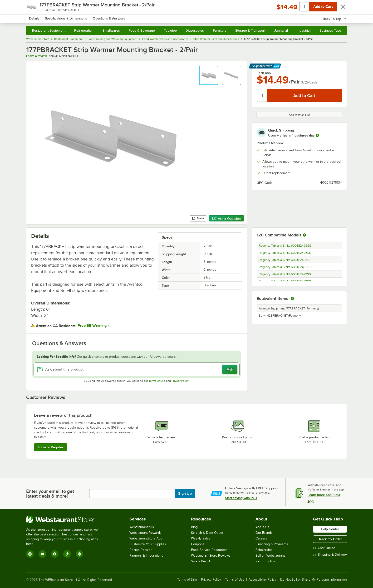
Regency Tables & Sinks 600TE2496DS (285, 260)
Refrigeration (84, 30)
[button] (209, 75)
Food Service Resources (209, 550)
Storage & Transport (250, 30)
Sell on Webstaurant (270, 556)
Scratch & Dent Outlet (207, 533)
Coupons (198, 544)
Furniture (220, 30)
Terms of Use (157, 381)
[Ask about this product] (137, 369)
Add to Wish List (299, 115)
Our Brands (264, 533)
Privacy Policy (180, 381)
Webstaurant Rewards (145, 533)
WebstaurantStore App (146, 538)
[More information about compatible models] (304, 235)
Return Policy (265, 561)
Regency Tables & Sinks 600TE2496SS (285, 246)
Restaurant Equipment (49, 30)
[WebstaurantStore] (65, 520)
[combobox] (180, 17)
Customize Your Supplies (148, 544)
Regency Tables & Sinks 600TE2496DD (285, 267)
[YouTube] (42, 554)
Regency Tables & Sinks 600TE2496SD (285, 253)
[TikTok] (67, 554)
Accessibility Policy (262, 580)
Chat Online (324, 548)
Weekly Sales (201, 538)
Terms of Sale (187, 580)
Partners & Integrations (146, 556)
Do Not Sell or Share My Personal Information (314, 580)
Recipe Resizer (141, 550)
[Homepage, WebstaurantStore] (66, 17)
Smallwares (111, 30)
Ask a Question (226, 219)
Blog (194, 527)
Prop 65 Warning (92, 326)
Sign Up (185, 494)
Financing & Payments (272, 544)
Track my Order (330, 539)
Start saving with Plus (241, 498)
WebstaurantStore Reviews (211, 556)
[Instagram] (30, 554)
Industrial (304, 30)
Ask (230, 369)
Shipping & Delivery (330, 555)
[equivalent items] (292, 299)
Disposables (195, 30)
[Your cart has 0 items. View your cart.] (339, 17)
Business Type (330, 30)
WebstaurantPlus (142, 527)
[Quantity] (262, 95)
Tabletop (170, 30)
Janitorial (281, 30)
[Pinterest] (79, 554)
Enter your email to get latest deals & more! (50, 494)
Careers (261, 538)
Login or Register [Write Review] (51, 447)
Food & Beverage (142, 30)
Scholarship (264, 550)
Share (198, 218)
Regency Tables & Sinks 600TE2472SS (285, 274)
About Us (262, 527)
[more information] (317, 135)
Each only (264, 73)
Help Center (330, 529)
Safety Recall (200, 561)
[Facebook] (55, 554)
